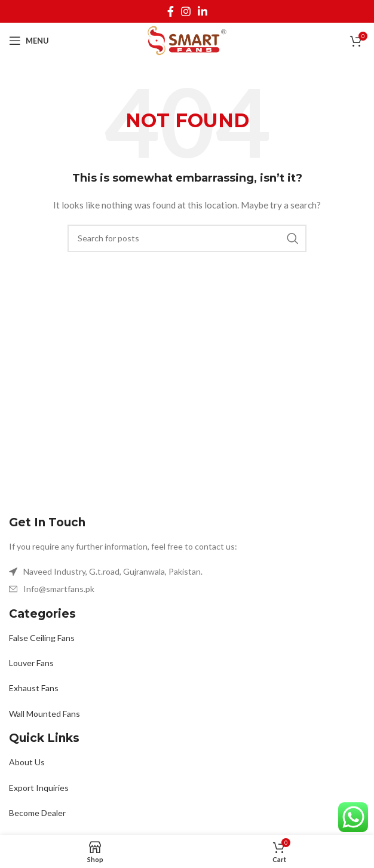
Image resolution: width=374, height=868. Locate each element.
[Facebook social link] (171, 11)
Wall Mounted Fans (45, 714)
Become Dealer (37, 813)
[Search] (187, 238)
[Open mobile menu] (29, 41)
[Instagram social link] (186, 11)
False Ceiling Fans (42, 638)
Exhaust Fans (34, 688)
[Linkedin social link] (203, 11)
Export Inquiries (39, 788)
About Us (27, 762)
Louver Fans (31, 663)
